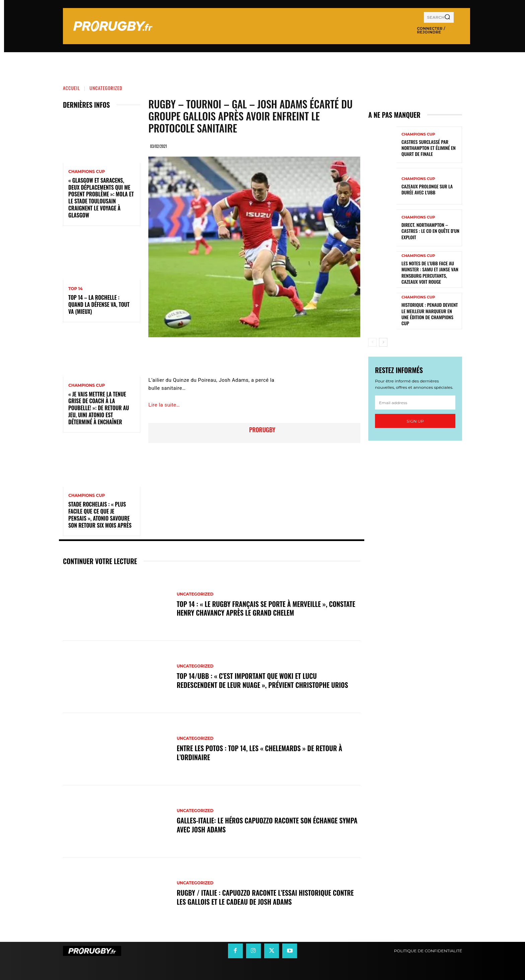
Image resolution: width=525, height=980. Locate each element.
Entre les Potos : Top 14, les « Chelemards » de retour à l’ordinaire (260, 753)
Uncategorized (106, 88)
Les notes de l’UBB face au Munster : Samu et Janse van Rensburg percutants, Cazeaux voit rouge (430, 272)
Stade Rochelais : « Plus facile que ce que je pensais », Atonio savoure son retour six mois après (100, 515)
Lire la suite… (164, 405)
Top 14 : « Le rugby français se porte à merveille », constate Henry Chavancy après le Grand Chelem (267, 608)
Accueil (71, 88)
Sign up (415, 421)
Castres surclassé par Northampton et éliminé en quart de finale (429, 148)
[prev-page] (372, 342)
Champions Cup (87, 172)
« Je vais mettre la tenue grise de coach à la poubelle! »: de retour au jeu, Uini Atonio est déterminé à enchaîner (99, 408)
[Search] (447, 17)
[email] (415, 403)
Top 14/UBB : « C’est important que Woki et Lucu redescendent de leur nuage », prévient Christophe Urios (263, 681)
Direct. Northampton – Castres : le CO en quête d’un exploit (430, 231)
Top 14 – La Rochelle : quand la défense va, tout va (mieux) (99, 304)
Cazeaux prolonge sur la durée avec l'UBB (427, 189)
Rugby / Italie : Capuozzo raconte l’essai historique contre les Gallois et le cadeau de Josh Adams (266, 897)
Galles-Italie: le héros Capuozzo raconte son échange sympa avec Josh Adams (268, 825)
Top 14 (76, 289)
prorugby (262, 430)
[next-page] (383, 342)
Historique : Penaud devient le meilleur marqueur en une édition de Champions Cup (430, 314)
